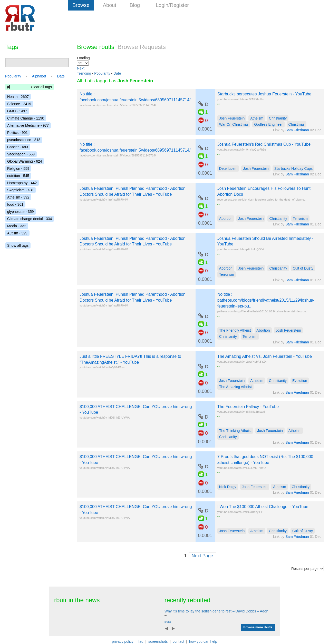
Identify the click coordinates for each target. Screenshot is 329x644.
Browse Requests (142, 47)
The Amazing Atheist (236, 387)
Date (117, 73)
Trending (84, 73)
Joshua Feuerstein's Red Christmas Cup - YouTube (264, 144)
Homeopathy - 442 (22, 183)
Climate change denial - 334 (30, 219)
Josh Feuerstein (232, 118)
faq (141, 641)
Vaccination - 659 (21, 154)
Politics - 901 (17, 133)
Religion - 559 (18, 169)
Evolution (300, 381)
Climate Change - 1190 (26, 118)
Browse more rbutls (258, 627)
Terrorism (300, 219)
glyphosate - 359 (21, 212)
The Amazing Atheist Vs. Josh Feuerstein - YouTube (265, 356)
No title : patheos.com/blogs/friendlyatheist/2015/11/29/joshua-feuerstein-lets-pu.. (266, 300)
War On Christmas (234, 124)
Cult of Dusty (303, 268)
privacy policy (123, 641)
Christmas (297, 124)
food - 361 (15, 204)
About (110, 5)
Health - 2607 (18, 97)
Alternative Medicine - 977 (28, 125)
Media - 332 (17, 226)
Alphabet (39, 76)
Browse (81, 5)
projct (168, 622)
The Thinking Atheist (235, 431)
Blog (135, 5)
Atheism (257, 118)
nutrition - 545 (18, 176)
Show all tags (18, 245)
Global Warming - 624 (25, 161)
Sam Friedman (297, 130)
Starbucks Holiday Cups (293, 169)
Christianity (278, 118)
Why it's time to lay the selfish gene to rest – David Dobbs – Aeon (216, 611)
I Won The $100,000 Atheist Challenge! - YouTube (263, 507)
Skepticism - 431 (20, 190)
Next (81, 68)
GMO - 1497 (17, 111)
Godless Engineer (268, 124)
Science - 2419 (19, 104)
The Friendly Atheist (235, 330)
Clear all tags (41, 87)
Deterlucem (228, 169)
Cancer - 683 (18, 147)
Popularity (102, 73)
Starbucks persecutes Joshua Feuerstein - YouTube (264, 94)
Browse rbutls (96, 47)
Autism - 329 (17, 233)
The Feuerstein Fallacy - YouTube (248, 407)
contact (178, 641)
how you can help (203, 641)
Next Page (202, 556)
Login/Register (172, 5)
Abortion (226, 219)
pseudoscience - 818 (24, 140)
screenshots (158, 641)
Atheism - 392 (18, 197)
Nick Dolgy (228, 487)
